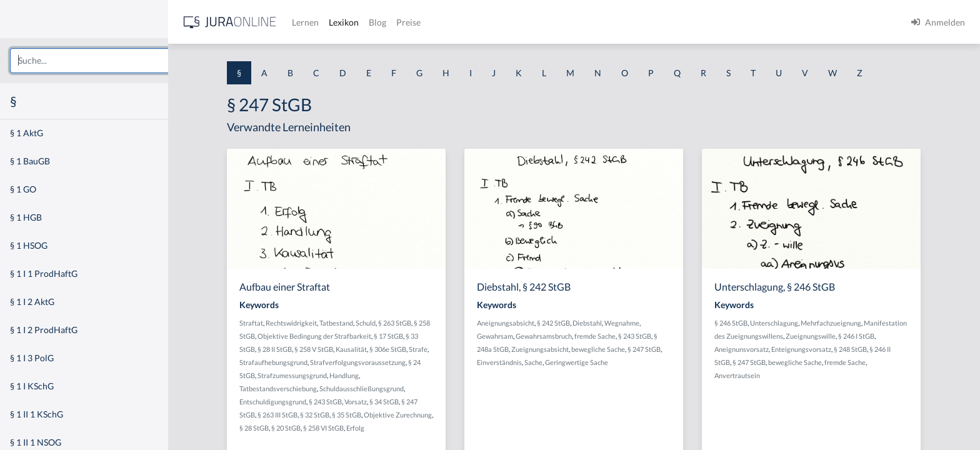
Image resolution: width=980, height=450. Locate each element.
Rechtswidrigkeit (307, 323)
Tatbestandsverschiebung (294, 388)
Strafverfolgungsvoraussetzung (374, 362)
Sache (550, 362)
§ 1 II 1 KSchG (37, 414)
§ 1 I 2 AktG (32, 302)
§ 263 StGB (411, 323)
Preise (440, 22)
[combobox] (100, 61)
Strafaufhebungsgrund (290, 362)
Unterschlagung (790, 323)
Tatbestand (352, 323)
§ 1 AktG (27, 133)
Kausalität (367, 349)
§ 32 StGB (331, 415)
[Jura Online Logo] (262, 22)
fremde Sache (611, 336)
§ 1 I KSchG (32, 386)
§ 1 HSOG (29, 245)
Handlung (360, 375)
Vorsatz (372, 402)
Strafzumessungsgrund (308, 375)
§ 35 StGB (363, 415)
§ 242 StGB (570, 323)
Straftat (267, 323)
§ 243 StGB (342, 402)
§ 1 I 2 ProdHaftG (44, 330)
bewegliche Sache (614, 349)
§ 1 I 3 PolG (32, 358)
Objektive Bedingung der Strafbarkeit (331, 336)
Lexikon (376, 22)
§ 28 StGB (270, 428)
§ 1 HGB (26, 217)
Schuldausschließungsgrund (378, 388)
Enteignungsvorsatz (817, 349)
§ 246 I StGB (872, 336)
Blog (409, 22)
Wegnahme (638, 323)
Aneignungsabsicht (522, 323)
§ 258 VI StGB (340, 428)
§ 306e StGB (404, 349)
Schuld (382, 323)
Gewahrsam (511, 336)
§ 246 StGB (747, 323)
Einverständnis (516, 362)
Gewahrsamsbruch (560, 336)
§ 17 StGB (405, 336)
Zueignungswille (827, 336)
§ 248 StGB (867, 349)
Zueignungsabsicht (556, 349)
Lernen (337, 22)
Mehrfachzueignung (847, 323)
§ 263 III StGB (294, 415)
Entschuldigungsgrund (289, 402)
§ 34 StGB (400, 402)
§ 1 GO (23, 189)
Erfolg (372, 428)
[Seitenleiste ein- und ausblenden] (180, 19)
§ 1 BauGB (30, 161)
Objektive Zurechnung (414, 415)
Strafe (434, 349)
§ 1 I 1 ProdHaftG (44, 273)
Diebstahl (603, 323)
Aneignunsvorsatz (758, 349)
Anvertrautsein (753, 375)
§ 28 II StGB (291, 349)
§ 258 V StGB (330, 349)
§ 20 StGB (302, 428)
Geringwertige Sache (593, 362)
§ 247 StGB (660, 349)
